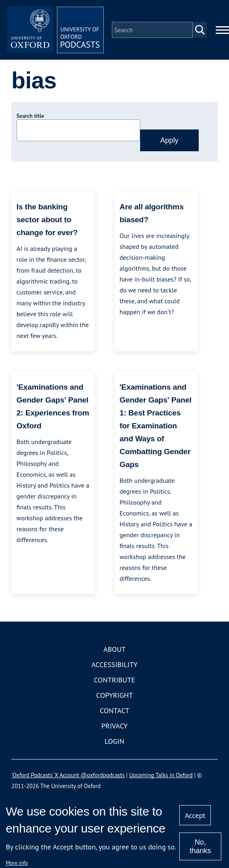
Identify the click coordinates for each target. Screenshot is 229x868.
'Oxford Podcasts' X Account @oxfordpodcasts (68, 775)
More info (17, 863)
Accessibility (114, 665)
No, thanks (200, 846)
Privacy (114, 726)
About (114, 649)
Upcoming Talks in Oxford (161, 775)
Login (114, 741)
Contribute (114, 680)
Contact (114, 710)
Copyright (114, 695)
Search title (30, 116)
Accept (195, 815)
